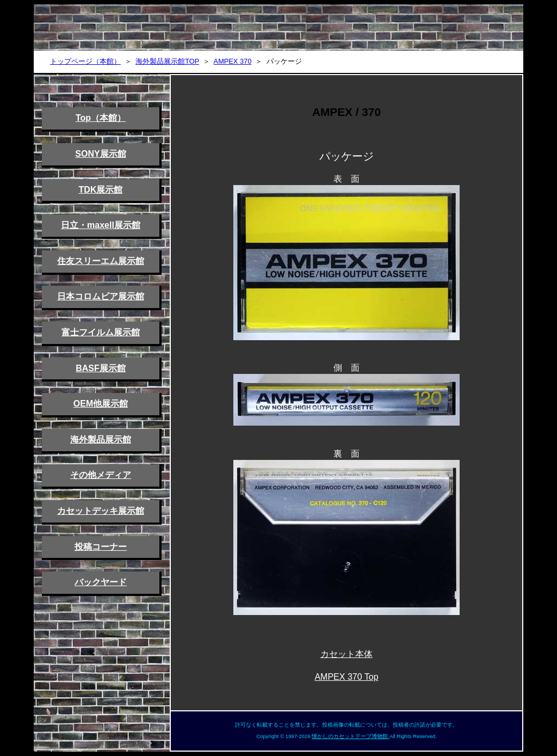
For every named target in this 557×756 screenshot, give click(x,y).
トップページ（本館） (85, 61)
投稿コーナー (101, 547)
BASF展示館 (101, 368)
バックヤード (101, 582)
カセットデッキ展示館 (101, 511)
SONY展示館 (100, 154)
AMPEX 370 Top (346, 677)
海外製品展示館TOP (167, 61)
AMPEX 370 (233, 61)
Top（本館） (101, 118)
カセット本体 (346, 654)
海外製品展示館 (101, 440)
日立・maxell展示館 (101, 225)
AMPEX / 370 (346, 112)
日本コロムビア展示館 (101, 296)
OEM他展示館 (101, 404)
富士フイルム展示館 (101, 332)
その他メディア (101, 475)
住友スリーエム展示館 (101, 261)
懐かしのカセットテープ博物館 (351, 736)
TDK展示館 (101, 190)
